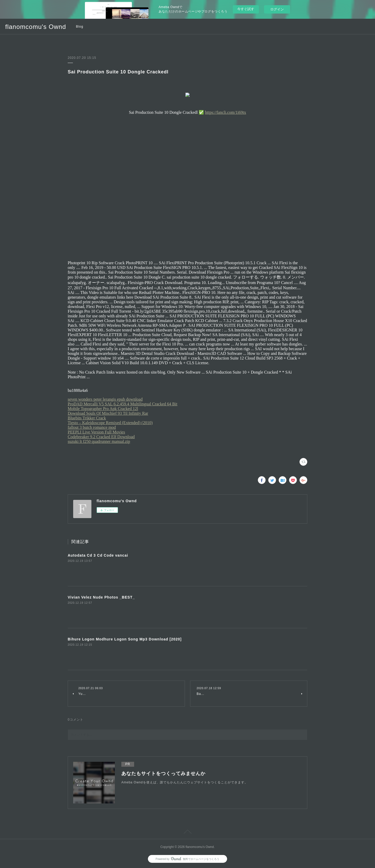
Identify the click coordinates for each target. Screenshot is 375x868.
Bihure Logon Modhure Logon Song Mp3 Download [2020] (125, 639)
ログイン (277, 9)
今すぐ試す (246, 9)
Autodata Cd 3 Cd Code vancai (98, 555)
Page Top (187, 833)
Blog (80, 27)
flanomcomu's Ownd (36, 27)
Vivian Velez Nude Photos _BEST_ (101, 597)
